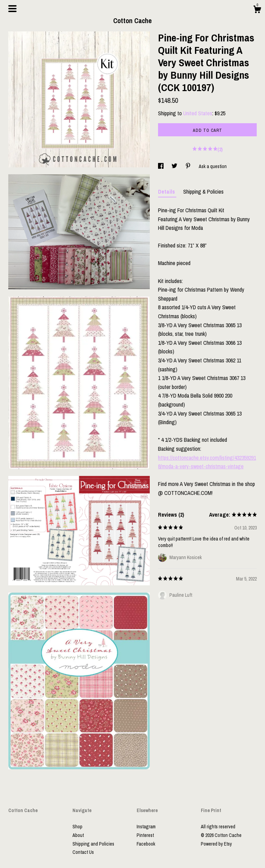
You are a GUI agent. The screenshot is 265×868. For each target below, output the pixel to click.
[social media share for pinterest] (189, 166)
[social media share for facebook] (161, 166)
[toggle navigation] (12, 9)
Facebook (146, 844)
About (78, 835)
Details (167, 192)
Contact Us (83, 852)
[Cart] (257, 10)
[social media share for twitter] (175, 166)
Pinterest (145, 835)
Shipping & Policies (203, 192)
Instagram (146, 827)
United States (198, 113)
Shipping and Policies (93, 844)
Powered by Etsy (216, 844)
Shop (77, 827)
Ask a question (213, 166)
